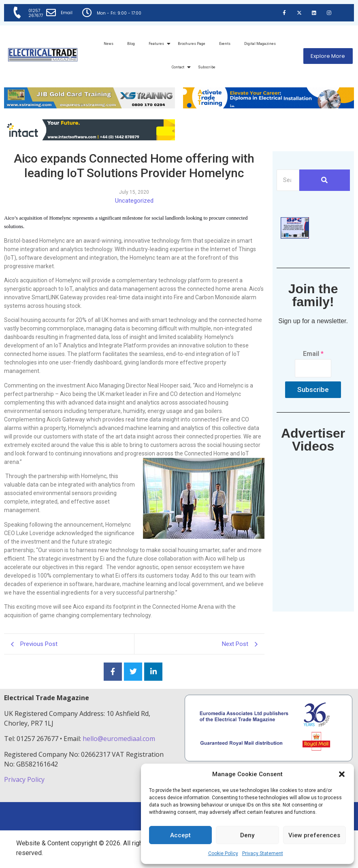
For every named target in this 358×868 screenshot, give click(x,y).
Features (158, 44)
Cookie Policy (223, 853)
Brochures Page (192, 44)
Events (225, 44)
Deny (247, 835)
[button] (342, 774)
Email (67, 13)
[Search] (288, 180)
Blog (131, 44)
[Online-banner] (89, 138)
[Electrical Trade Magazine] (43, 55)
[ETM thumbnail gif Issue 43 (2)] (295, 236)
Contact (179, 67)
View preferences (314, 835)
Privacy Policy (25, 779)
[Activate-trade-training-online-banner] (268, 106)
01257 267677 (36, 13)
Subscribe (207, 67)
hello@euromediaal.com (119, 739)
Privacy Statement (263, 853)
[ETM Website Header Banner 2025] (89, 106)
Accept (180, 835)
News (109, 44)
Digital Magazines (260, 44)
